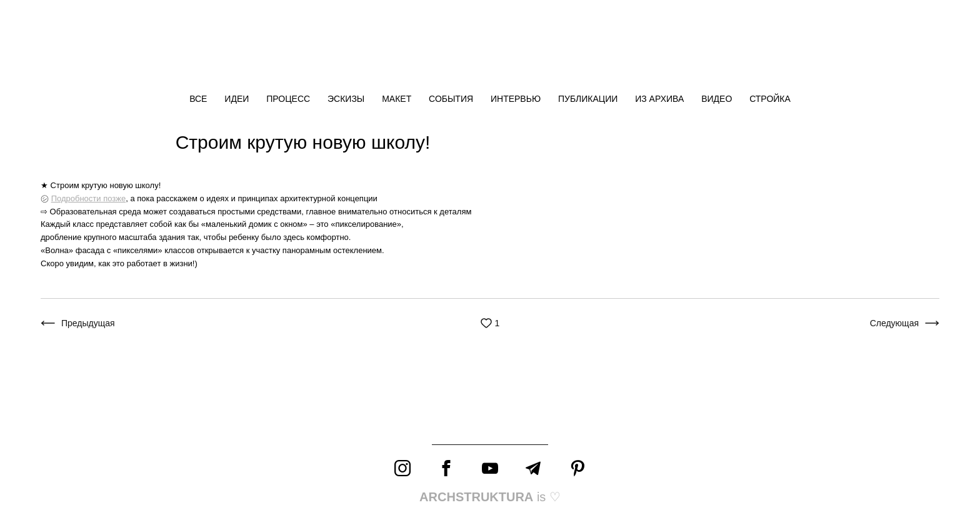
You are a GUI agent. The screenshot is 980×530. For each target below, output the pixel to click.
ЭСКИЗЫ (347, 99)
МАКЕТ (398, 99)
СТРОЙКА (770, 99)
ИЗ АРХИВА (661, 99)
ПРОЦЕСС (289, 99)
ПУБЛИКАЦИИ (589, 99)
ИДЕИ (238, 99)
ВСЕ (199, 99)
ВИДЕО (718, 99)
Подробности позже (89, 198)
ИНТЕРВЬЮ (517, 99)
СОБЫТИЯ (452, 99)
